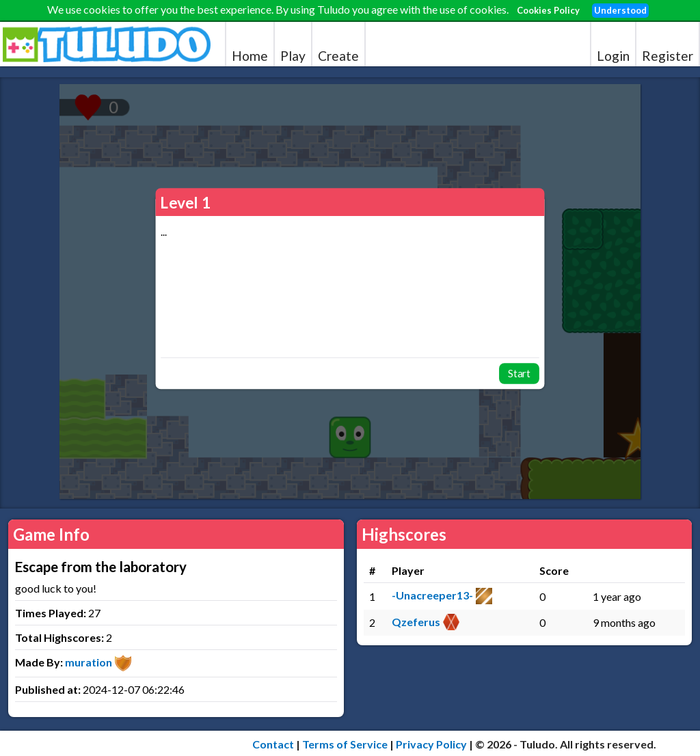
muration (89, 662)
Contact (273, 744)
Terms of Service (345, 744)
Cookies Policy (548, 10)
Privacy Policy (431, 744)
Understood (620, 10)
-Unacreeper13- (432, 595)
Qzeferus (416, 622)
